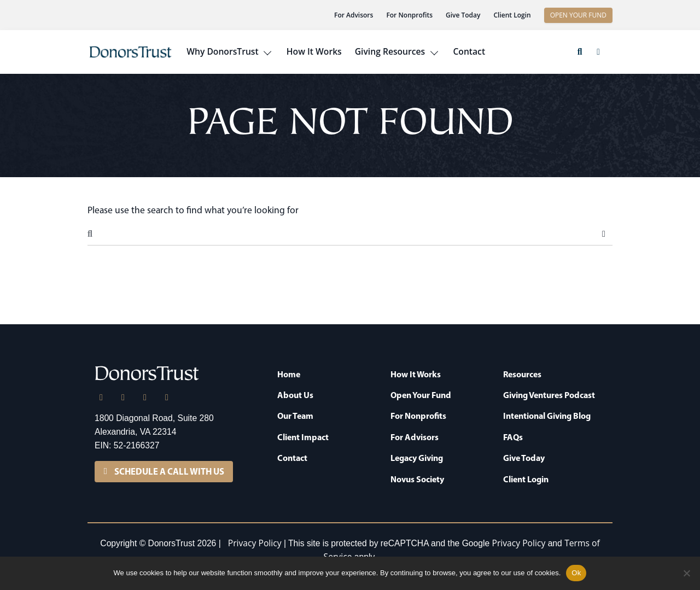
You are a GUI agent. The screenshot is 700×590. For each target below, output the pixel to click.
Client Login (512, 15)
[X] (123, 398)
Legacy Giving (417, 458)
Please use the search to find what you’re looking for (193, 210)
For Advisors (354, 15)
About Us (295, 395)
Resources (522, 374)
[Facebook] (145, 398)
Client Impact (303, 437)
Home (289, 374)
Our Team (295, 416)
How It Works (314, 51)
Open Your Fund (421, 395)
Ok (576, 573)
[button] (580, 52)
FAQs (513, 437)
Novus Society (417, 479)
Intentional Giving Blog (547, 416)
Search (604, 234)
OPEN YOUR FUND (578, 15)
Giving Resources (390, 51)
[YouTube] (167, 398)
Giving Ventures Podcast (549, 395)
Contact (469, 51)
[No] (686, 573)
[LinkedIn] (101, 398)
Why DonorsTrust (222, 51)
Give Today (463, 15)
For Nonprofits (409, 15)
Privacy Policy (255, 543)
